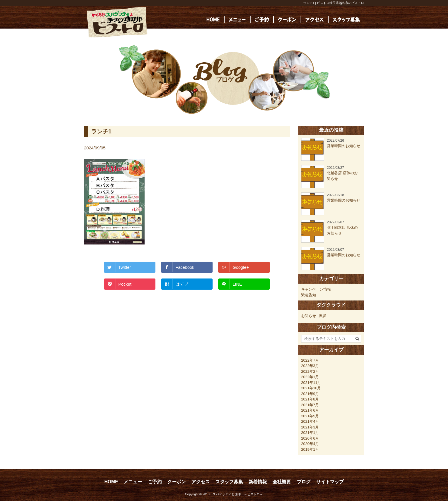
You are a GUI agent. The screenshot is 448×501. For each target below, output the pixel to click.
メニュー (133, 482)
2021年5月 (310, 416)
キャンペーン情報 (316, 289)
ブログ (304, 482)
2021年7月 (310, 405)
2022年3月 (310, 366)
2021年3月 (310, 427)
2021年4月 (310, 421)
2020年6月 (310, 438)
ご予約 (155, 482)
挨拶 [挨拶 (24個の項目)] (322, 316)
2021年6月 (310, 410)
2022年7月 (310, 360)
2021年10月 (311, 388)
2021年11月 (311, 383)
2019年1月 (310, 449)
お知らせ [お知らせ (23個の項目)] (309, 316)
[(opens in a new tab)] (346, 19)
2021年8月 (310, 399)
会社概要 (282, 482)
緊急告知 (309, 295)
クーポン (177, 482)
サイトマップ (330, 482)
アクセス (201, 482)
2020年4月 (310, 444)
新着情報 (258, 482)
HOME (111, 482)
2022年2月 (310, 371)
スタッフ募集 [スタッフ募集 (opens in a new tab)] (229, 482)
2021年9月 (310, 394)
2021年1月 (310, 433)
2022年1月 (310, 377)
